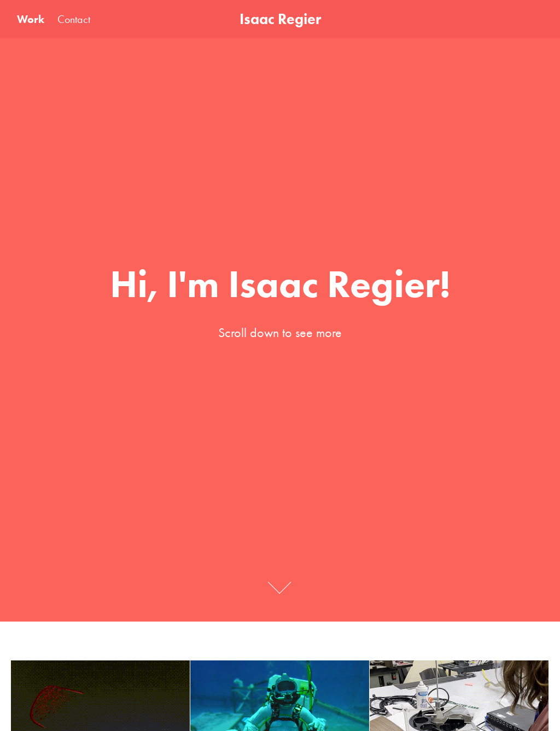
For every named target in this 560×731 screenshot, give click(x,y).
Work (31, 19)
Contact (74, 19)
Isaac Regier (280, 19)
